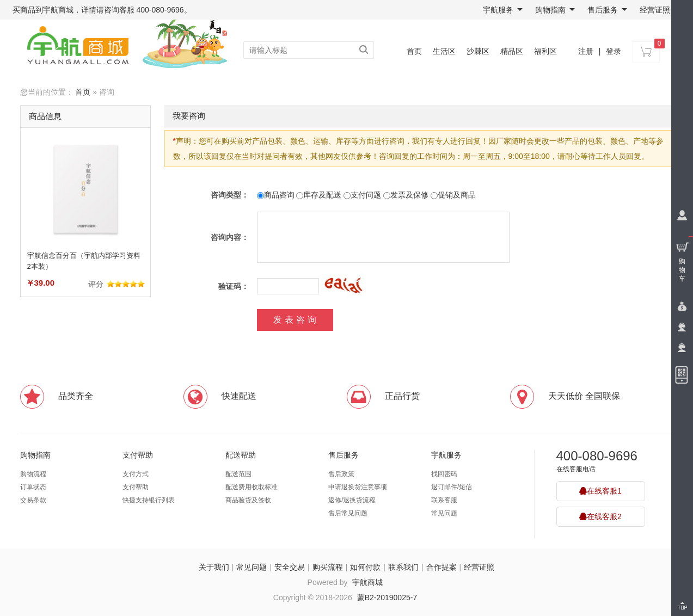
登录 (614, 51)
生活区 (444, 51)
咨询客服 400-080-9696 (144, 10)
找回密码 (444, 474)
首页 (414, 51)
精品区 (512, 51)
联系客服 (444, 500)
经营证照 (655, 10)
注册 (586, 51)
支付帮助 (138, 455)
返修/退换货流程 (352, 500)
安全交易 (290, 567)
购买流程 (328, 567)
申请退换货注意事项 (358, 487)
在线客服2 (600, 516)
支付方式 (136, 474)
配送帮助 (241, 455)
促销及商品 (453, 195)
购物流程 (33, 474)
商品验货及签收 (248, 500)
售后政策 (341, 474)
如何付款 (365, 567)
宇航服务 (503, 10)
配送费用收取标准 (252, 487)
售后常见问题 (348, 513)
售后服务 (607, 10)
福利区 (545, 51)
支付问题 (362, 195)
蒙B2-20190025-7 (387, 597)
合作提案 (441, 567)
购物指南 (555, 10)
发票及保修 (406, 195)
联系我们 (403, 567)
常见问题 (444, 513)
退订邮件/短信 (452, 487)
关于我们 (214, 567)
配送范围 (238, 474)
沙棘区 (478, 51)
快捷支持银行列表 (149, 500)
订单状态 (33, 487)
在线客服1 (600, 491)
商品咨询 (276, 195)
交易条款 (33, 500)
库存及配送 (319, 195)
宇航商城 (367, 582)
